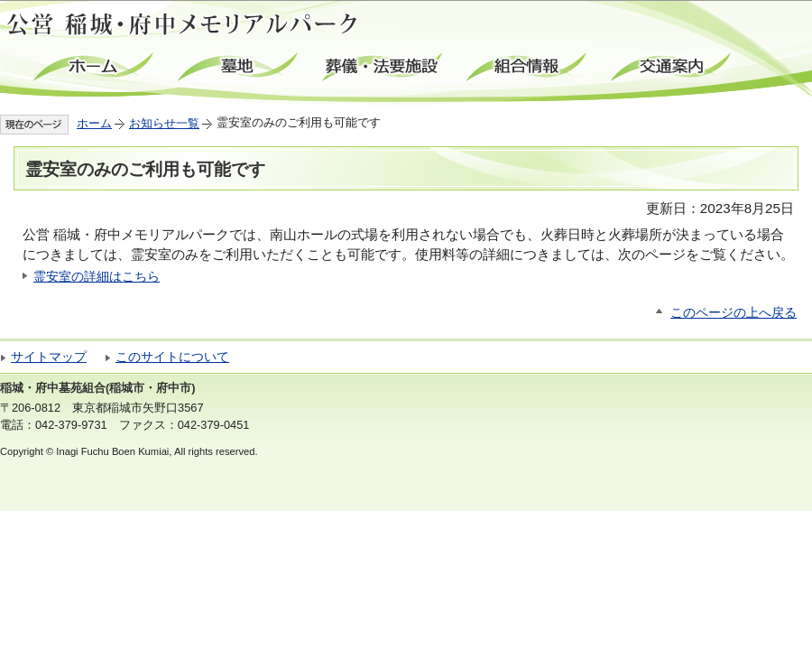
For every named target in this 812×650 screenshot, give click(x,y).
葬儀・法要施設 (383, 67)
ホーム (95, 67)
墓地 (239, 67)
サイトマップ (49, 357)
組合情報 (528, 67)
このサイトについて (172, 357)
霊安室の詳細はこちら (97, 276)
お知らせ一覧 (164, 123)
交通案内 (672, 67)
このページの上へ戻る (734, 313)
